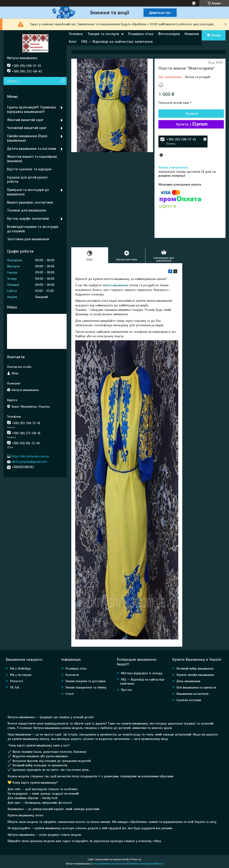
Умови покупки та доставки (85, 681)
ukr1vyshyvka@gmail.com (29, 462)
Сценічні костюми (189, 700)
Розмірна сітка (141, 34)
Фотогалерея (169, 34)
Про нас (126, 690)
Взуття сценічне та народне (29, 169)
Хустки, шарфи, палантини (28, 219)
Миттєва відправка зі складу (142, 673)
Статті (70, 694)
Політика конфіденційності (146, 864)
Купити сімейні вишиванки (195, 675)
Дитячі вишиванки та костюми (32, 149)
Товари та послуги (103, 34)
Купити (192, 114)
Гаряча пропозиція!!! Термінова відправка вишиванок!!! (32, 109)
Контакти (72, 675)
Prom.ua (136, 859)
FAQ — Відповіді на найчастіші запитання (117, 42)
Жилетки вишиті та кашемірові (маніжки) (32, 159)
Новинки (192, 34)
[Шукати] (63, 81)
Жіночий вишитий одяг (25, 120)
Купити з (192, 124)
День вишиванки (188, 681)
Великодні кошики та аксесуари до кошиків (33, 229)
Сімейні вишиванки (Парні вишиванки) (27, 138)
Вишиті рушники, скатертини (30, 202)
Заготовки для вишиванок (28, 239)
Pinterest (16, 681)
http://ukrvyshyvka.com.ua (30, 456)
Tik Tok (14, 687)
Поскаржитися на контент (109, 864)
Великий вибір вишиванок (195, 669)
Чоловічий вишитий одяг (27, 128)
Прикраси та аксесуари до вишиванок (28, 192)
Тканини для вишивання (27, 210)
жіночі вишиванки (115, 285)
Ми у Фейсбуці (20, 669)
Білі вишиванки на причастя (196, 687)
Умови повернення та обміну (86, 687)
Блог (73, 42)
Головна (76, 34)
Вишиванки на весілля (192, 694)
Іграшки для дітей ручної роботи (27, 180)
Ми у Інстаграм (21, 675)
